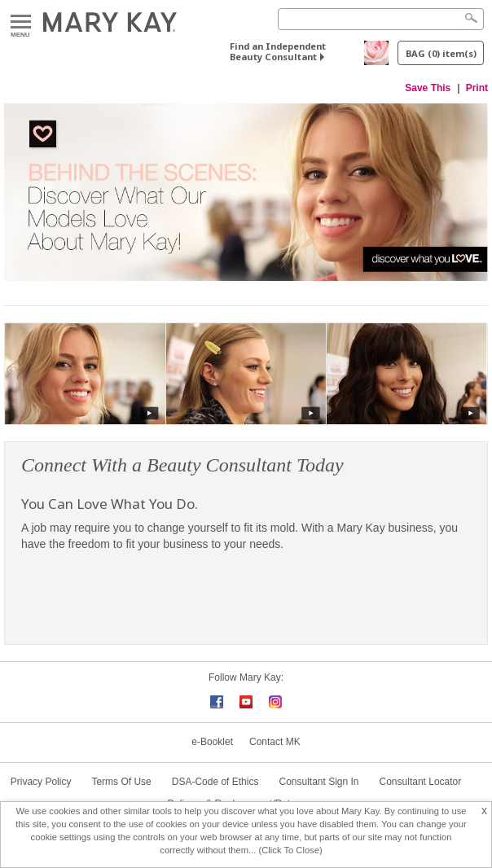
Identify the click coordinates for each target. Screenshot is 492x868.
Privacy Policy (41, 782)
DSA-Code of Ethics (215, 782)
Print (477, 88)
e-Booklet (212, 742)
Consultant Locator (421, 782)
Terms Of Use (121, 782)
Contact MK (275, 742)
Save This (428, 88)
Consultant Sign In (318, 782)
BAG (441, 53)
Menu (21, 22)
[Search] (381, 19)
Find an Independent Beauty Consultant (278, 51)
